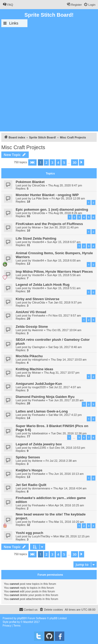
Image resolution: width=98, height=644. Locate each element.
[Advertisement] (49, 79)
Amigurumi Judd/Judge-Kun (39, 384)
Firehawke (39, 315)
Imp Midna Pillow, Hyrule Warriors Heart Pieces (54, 272)
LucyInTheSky (41, 536)
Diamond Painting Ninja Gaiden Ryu (45, 397)
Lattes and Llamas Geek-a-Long (42, 411)
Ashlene (37, 461)
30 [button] (75, 162)
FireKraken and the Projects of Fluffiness (49, 224)
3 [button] (52, 162)
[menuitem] (8, 5)
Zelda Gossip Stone (32, 327)
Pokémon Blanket (30, 182)
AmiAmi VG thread (31, 312)
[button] (32, 162)
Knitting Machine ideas (34, 369)
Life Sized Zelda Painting (36, 238)
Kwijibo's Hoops (29, 470)
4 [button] (58, 162)
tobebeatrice (40, 433)
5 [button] (64, 162)
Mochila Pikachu (29, 356)
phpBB (21, 618)
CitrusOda (38, 185)
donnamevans (41, 488)
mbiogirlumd (40, 360)
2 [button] (46, 162)
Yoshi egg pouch (29, 533)
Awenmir (38, 330)
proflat (13, 622)
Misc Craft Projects (23, 147)
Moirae (36, 227)
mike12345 (39, 448)
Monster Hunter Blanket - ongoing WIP (47, 195)
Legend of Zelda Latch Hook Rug (43, 285)
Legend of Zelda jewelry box (39, 444)
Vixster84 (38, 242)
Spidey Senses (28, 457)
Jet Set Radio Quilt (31, 485)
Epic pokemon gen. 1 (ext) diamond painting (52, 209)
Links (14, 23)
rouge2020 (39, 387)
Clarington (38, 347)
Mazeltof (28, 622)
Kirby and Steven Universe (38, 299)
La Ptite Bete (40, 198)
